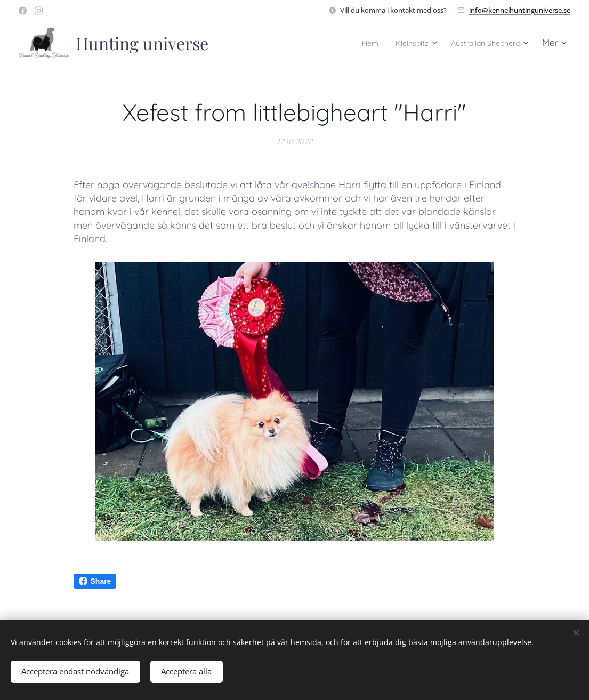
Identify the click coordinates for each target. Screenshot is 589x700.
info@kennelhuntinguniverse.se (520, 10)
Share (95, 581)
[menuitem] (347, 43)
